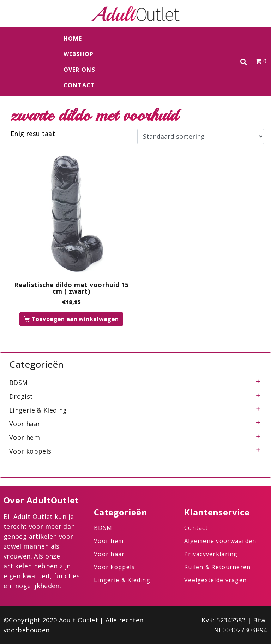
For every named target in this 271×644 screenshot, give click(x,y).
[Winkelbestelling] (201, 137)
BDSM (18, 383)
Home (73, 39)
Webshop (79, 54)
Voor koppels (30, 451)
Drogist (21, 396)
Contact (79, 85)
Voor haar (25, 424)
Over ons (79, 70)
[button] (244, 62)
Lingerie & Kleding (38, 410)
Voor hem (25, 437)
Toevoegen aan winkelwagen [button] (75, 319)
